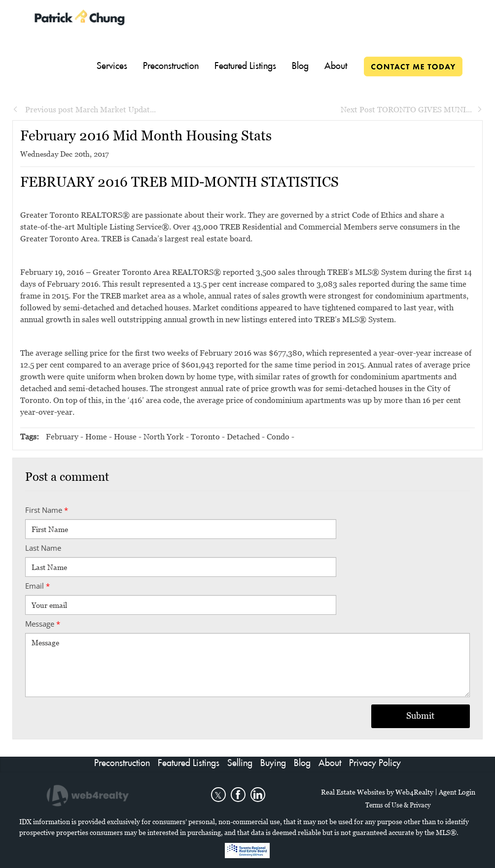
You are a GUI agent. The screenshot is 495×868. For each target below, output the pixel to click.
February (62, 436)
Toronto (205, 436)
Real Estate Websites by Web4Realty (377, 792)
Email (37, 586)
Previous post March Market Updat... (84, 109)
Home (96, 436)
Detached (243, 436)
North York (164, 436)
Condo (278, 436)
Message (43, 624)
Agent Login (457, 792)
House (125, 436)
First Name (47, 510)
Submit (420, 716)
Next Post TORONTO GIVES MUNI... (412, 109)
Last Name (43, 548)
